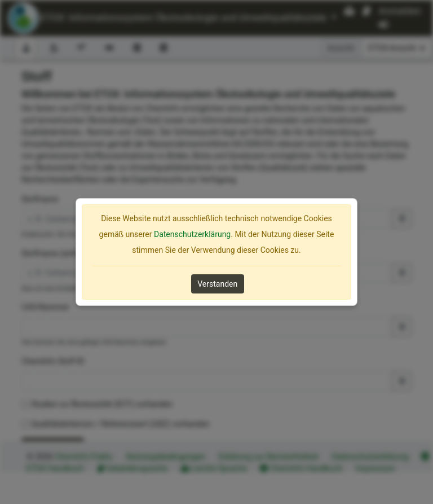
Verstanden (217, 284)
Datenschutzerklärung (192, 234)
